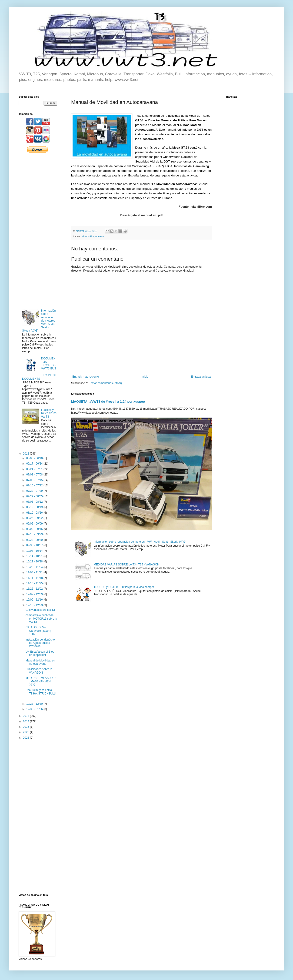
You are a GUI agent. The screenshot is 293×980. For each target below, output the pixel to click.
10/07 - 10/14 (35, 551)
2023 (27, 738)
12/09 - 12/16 (35, 600)
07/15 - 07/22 (35, 485)
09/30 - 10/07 (35, 545)
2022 (27, 732)
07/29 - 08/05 (35, 496)
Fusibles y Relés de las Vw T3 (49, 413)
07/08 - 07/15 (35, 480)
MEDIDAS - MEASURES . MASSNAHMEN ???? (41, 681)
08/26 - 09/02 (35, 518)
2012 (27, 454)
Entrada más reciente (86, 377)
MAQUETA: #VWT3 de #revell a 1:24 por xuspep (108, 402)
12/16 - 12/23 (35, 605)
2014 (27, 721)
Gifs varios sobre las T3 (40, 610)
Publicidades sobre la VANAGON (39, 671)
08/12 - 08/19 (35, 507)
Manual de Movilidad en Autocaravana (40, 662)
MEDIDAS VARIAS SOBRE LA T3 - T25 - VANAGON (127, 565)
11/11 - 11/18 (35, 578)
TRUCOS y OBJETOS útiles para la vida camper (124, 587)
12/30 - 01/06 (35, 709)
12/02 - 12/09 (35, 594)
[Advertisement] (38, 230)
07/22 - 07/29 (35, 491)
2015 (27, 727)
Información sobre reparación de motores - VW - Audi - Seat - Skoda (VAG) (140, 542)
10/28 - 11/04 (35, 567)
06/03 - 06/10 (35, 458)
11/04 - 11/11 (35, 572)
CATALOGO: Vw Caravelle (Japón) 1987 (38, 631)
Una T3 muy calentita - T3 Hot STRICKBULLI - (41, 693)
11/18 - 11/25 (35, 583)
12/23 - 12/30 (35, 704)
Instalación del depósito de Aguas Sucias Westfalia (40, 643)
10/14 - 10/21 (35, 556)
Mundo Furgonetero (93, 236)
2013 (27, 716)
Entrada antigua (201, 377)
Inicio (145, 377)
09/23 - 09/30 (35, 540)
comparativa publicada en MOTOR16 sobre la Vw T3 (41, 619)
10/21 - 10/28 (35, 561)
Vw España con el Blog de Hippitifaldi (40, 653)
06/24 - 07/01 (35, 469)
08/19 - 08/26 (35, 513)
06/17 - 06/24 (35, 464)
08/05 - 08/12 (35, 502)
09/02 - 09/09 (35, 524)
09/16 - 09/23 (35, 534)
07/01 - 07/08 (35, 475)
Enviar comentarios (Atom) (105, 383)
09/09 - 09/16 (35, 529)
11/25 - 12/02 (35, 589)
